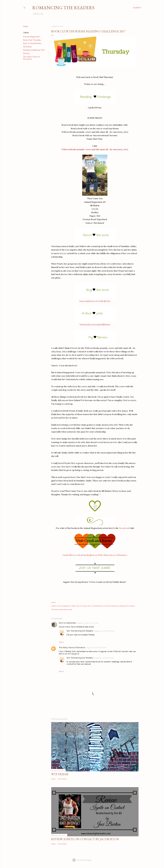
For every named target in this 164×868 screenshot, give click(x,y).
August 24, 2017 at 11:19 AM (96, 648)
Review (26, 53)
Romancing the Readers (63, 8)
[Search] (137, 8)
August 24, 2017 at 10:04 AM (88, 623)
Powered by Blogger (82, 860)
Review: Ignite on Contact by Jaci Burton (85, 839)
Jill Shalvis (27, 47)
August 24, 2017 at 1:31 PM (104, 658)
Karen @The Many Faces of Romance (109, 555)
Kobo (108, 301)
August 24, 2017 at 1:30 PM (104, 631)
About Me (38, 14)
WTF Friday (60, 774)
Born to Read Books (32, 43)
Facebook (94, 325)
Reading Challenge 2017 (34, 50)
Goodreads (125, 528)
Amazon (83, 301)
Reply (61, 642)
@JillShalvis (105, 325)
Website (83, 325)
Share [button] (26, 26)
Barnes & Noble (96, 301)
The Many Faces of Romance (31, 58)
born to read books (67, 623)
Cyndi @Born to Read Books (76, 555)
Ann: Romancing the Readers (80, 631)
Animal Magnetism (32, 37)
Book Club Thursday (32, 40)
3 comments (62, 844)
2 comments (62, 779)
